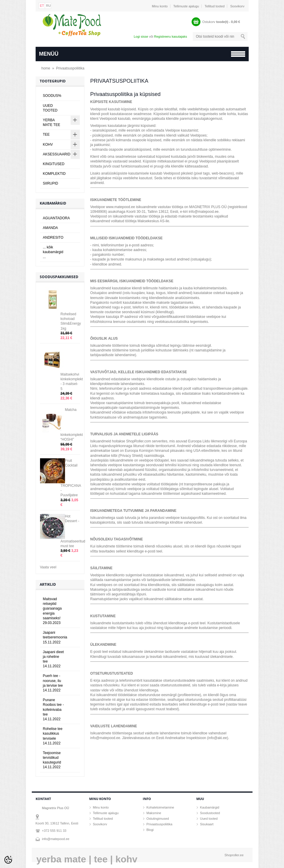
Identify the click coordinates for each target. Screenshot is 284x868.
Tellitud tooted (215, 6)
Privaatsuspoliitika (70, 68)
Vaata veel (48, 567)
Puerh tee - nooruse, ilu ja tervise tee (53, 683)
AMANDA (50, 228)
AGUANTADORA (57, 218)
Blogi (150, 830)
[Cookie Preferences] (8, 860)
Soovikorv (237, 6)
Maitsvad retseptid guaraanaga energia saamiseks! (52, 611)
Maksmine (154, 813)
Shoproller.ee (234, 855)
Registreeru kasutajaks (171, 36)
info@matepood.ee (56, 839)
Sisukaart (207, 824)
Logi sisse (141, 36)
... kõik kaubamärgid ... (53, 252)
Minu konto (160, 6)
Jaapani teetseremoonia (55, 637)
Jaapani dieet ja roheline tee (53, 659)
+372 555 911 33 (54, 831)
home (46, 68)
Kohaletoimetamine (160, 807)
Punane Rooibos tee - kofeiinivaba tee (53, 709)
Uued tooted (209, 819)
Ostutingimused (158, 819)
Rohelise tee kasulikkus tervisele (53, 736)
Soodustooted (210, 813)
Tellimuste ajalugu (186, 6)
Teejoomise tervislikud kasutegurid (52, 760)
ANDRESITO (53, 238)
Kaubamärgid (210, 807)
